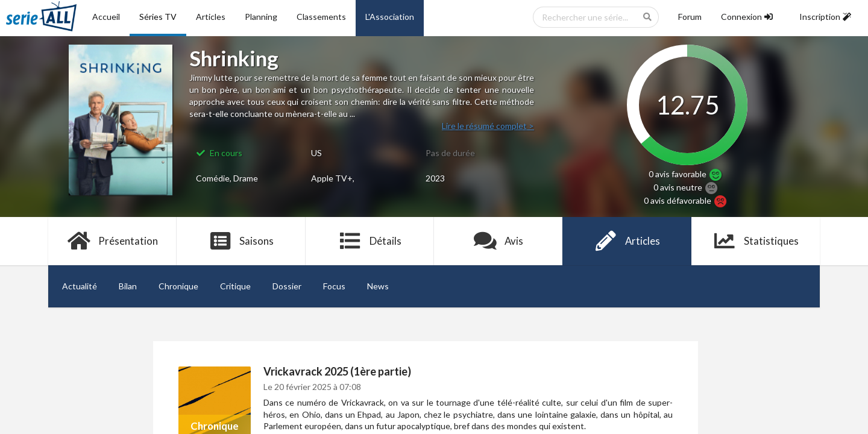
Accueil (106, 17)
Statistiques (756, 241)
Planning (261, 17)
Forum (690, 17)
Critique (235, 286)
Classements (321, 17)
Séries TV (158, 17)
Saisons (241, 241)
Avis (498, 241)
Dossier (287, 286)
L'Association (390, 17)
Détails (370, 241)
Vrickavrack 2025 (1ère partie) (337, 371)
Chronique (178, 286)
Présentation (112, 241)
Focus (334, 286)
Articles (211, 17)
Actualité (80, 286)
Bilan (128, 286)
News (378, 286)
